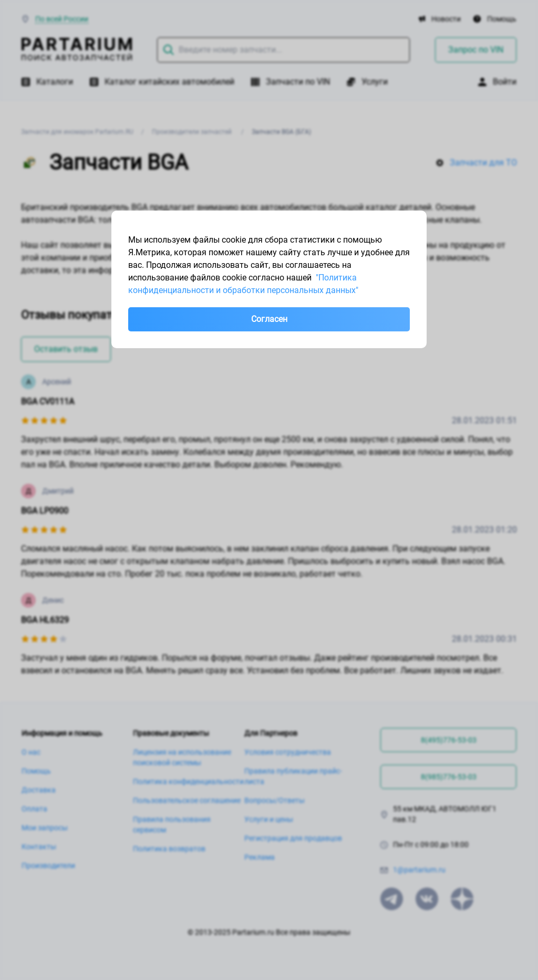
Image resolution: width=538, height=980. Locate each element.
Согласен (269, 319)
